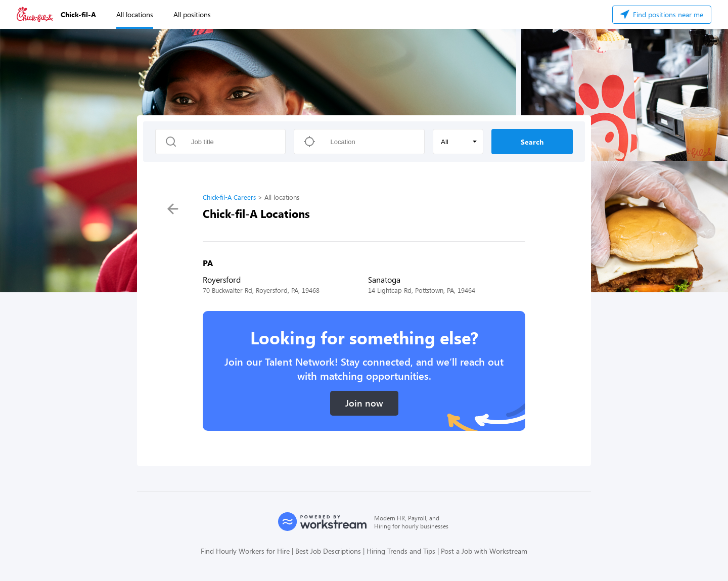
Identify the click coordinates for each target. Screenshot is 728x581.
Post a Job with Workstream (484, 551)
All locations (135, 14)
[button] (458, 142)
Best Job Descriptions (328, 551)
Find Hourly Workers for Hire (245, 551)
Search (532, 142)
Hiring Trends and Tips (401, 551)
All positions (192, 14)
